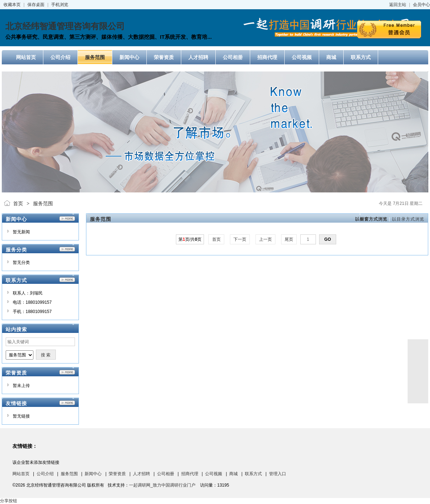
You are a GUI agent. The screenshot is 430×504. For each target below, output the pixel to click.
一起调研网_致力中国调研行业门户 (162, 485)
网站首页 (21, 474)
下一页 (240, 239)
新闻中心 (93, 474)
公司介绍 (45, 474)
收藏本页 (12, 5)
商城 (233, 474)
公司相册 (166, 474)
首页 (18, 203)
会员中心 (421, 5)
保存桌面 (36, 5)
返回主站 (398, 5)
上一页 (266, 239)
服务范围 (43, 203)
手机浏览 (60, 5)
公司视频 (214, 474)
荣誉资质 (117, 474)
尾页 (289, 239)
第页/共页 (190, 239)
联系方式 (253, 474)
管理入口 (278, 474)
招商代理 (190, 474)
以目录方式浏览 (408, 219)
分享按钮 (9, 501)
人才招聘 (141, 474)
